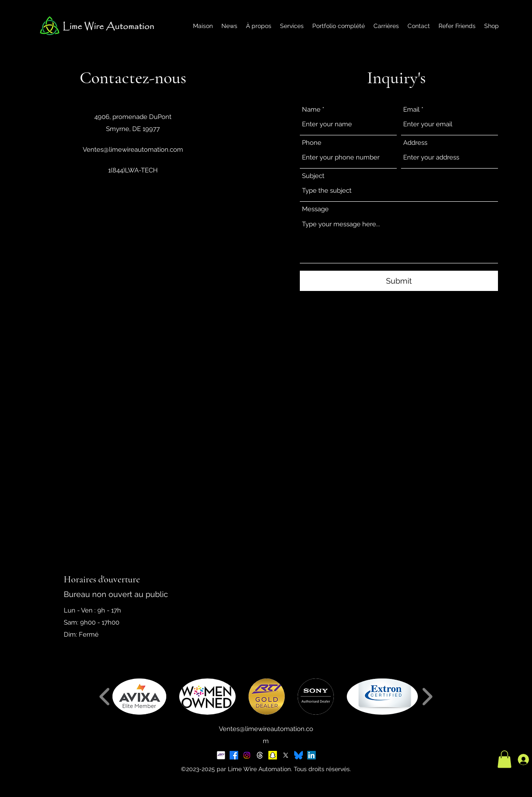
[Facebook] (234, 755)
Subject (313, 176)
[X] (286, 755)
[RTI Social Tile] (221, 755)
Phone (312, 143)
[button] (139, 697)
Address (415, 143)
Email (411, 110)
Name (311, 110)
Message (315, 209)
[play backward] (105, 697)
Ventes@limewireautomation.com (133, 150)
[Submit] (399, 281)
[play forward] (427, 697)
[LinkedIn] (311, 755)
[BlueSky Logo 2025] (299, 755)
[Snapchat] (273, 755)
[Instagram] (247, 755)
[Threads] (260, 755)
